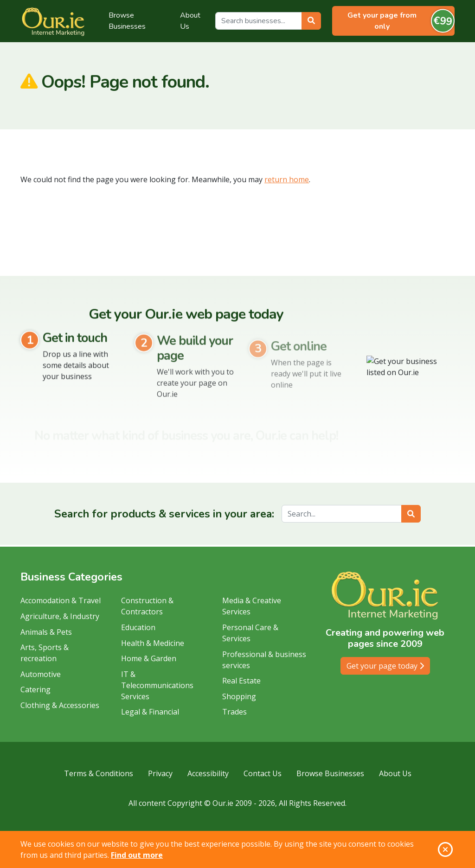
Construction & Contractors (147, 606)
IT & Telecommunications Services (157, 685)
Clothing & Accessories (60, 705)
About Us (190, 21)
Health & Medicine (153, 643)
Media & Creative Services (252, 606)
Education (138, 627)
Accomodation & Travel (61, 600)
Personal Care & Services (250, 633)
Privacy (160, 773)
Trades (234, 712)
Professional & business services (264, 660)
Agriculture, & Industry (60, 616)
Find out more (137, 855)
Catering (35, 689)
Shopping (239, 696)
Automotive (41, 674)
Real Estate (241, 681)
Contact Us (263, 773)
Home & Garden (149, 658)
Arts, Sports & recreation (45, 653)
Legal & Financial (150, 712)
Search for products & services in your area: (164, 514)
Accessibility (208, 773)
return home (287, 179)
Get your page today (385, 666)
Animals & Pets (46, 632)
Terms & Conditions (99, 773)
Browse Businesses (127, 21)
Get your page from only (401, 21)
